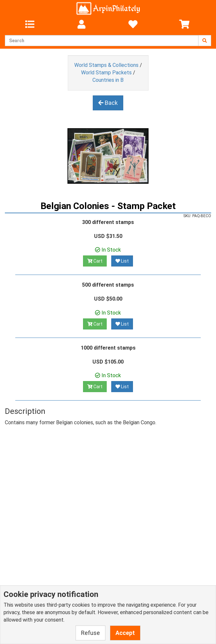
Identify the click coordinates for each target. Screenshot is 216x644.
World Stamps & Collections (106, 65)
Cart (95, 261)
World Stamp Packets (106, 73)
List (122, 261)
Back (108, 103)
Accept (125, 633)
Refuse (90, 633)
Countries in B (108, 80)
